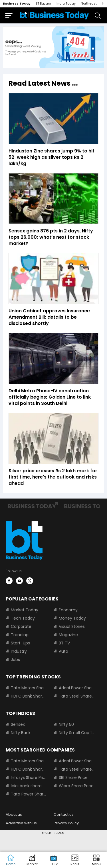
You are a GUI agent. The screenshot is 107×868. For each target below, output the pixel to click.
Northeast (89, 3)
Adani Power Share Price (77, 688)
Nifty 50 (66, 724)
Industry (19, 651)
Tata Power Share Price (29, 794)
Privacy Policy (66, 823)
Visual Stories (72, 626)
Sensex (18, 724)
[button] (96, 860)
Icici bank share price (29, 786)
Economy (68, 610)
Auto (63, 651)
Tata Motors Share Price (29, 688)
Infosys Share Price (29, 777)
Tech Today (23, 618)
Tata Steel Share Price (77, 696)
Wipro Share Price (76, 786)
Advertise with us (21, 823)
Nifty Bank (21, 733)
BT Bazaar (44, 3)
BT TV (64, 643)
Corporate (21, 626)
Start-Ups (20, 643)
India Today (66, 3)
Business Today (17, 3)
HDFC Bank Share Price (29, 696)
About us (14, 814)
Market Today (25, 610)
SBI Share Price (73, 777)
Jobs (15, 660)
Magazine (68, 635)
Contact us (64, 814)
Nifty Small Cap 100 (77, 733)
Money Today (72, 618)
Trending (20, 635)
